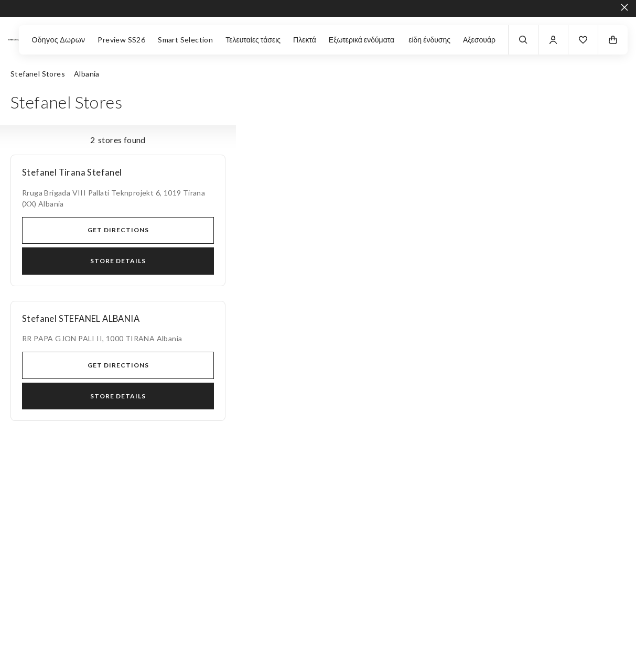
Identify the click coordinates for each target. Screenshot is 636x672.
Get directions (118, 230)
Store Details (118, 261)
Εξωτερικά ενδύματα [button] (362, 40)
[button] (583, 40)
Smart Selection (185, 40)
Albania (87, 74)
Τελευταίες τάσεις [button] (253, 40)
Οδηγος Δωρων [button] (58, 40)
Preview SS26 (121, 40)
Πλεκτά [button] (305, 40)
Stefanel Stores (38, 74)
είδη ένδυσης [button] (429, 40)
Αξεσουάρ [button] (479, 40)
